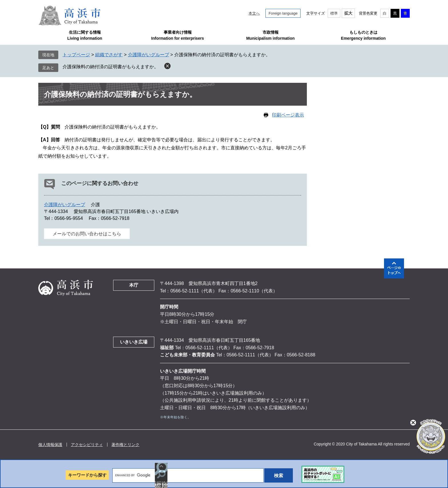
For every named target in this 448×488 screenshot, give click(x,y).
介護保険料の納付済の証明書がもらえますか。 (111, 67)
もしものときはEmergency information (363, 35)
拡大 (348, 13)
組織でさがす (109, 55)
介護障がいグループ (149, 55)
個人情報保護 (50, 445)
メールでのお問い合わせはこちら (87, 234)
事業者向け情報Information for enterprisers (177, 35)
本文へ (254, 13)
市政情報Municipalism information (271, 35)
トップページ (76, 55)
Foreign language (283, 13)
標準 (334, 13)
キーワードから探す (87, 475)
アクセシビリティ (87, 445)
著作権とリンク (125, 445)
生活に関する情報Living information (85, 35)
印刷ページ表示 (288, 115)
